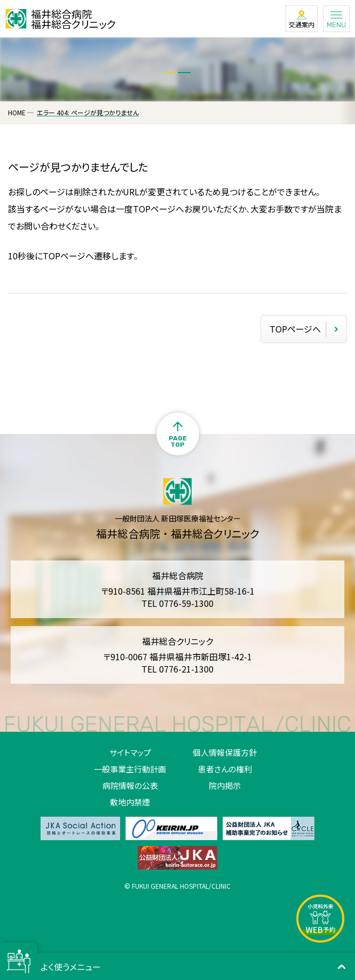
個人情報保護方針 (225, 752)
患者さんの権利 (225, 769)
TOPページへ (295, 329)
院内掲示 (225, 785)
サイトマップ (130, 752)
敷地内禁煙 (130, 802)
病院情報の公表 (130, 785)
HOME (17, 112)
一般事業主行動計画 (130, 769)
